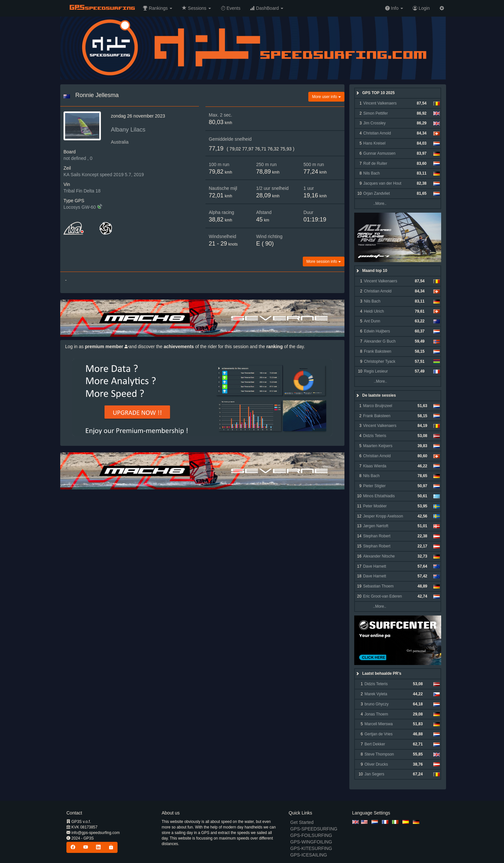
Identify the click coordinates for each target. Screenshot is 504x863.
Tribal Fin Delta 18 (82, 191)
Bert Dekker (375, 744)
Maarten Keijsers (378, 446)
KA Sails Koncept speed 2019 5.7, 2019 (104, 175)
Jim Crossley (375, 123)
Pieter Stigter (374, 486)
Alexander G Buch (380, 341)
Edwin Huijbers (377, 331)
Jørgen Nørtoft (376, 526)
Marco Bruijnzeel (378, 406)
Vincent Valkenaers (380, 103)
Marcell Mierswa (379, 724)
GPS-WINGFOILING (311, 842)
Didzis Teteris (375, 436)
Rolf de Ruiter (375, 163)
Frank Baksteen (378, 351)
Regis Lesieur (376, 371)
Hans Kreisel (374, 143)
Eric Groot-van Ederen (382, 596)
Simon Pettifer (376, 113)
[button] (158, 8)
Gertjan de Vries (379, 734)
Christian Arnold (377, 133)
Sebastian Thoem (378, 586)
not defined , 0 (78, 158)
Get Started (302, 822)
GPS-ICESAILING (309, 855)
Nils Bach (372, 173)
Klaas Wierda (375, 466)
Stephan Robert (377, 536)
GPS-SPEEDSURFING (314, 829)
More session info (323, 262)
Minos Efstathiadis (379, 496)
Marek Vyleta (376, 694)
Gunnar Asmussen (379, 153)
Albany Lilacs (128, 130)
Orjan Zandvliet (377, 193)
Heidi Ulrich (374, 311)
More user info (326, 97)
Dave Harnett (375, 566)
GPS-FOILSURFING (311, 835)
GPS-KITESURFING (311, 848)
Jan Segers (375, 774)
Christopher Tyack (380, 361)
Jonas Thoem (377, 714)
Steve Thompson (379, 754)
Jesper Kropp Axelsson (383, 516)
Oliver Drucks (376, 764)
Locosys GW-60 (80, 207)
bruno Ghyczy (377, 704)
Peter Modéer (375, 506)
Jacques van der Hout (382, 183)
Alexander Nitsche (379, 556)
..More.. (374, 204)
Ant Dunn (372, 321)
